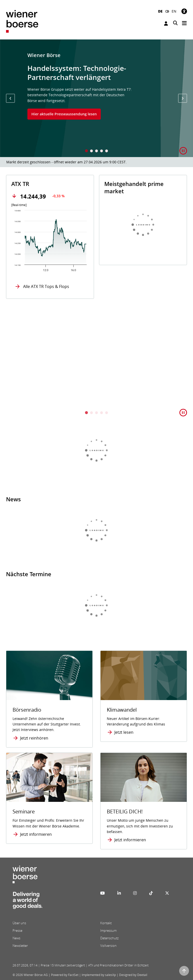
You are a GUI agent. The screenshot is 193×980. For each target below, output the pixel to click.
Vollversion (108, 946)
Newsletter (20, 946)
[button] (10, 98)
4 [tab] (102, 151)
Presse (17, 930)
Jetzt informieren (36, 834)
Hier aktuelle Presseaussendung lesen (64, 114)
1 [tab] (86, 151)
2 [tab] (91, 151)
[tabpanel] (96, 98)
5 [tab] (107, 151)
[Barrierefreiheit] (184, 11)
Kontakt (106, 923)
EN (174, 11)
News (16, 938)
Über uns (19, 923)
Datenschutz (109, 938)
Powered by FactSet (65, 975)
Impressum (108, 930)
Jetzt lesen (124, 732)
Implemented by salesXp (99, 975)
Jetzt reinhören (34, 738)
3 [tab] (96, 151)
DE (160, 11)
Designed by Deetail (133, 975)
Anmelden (166, 23)
